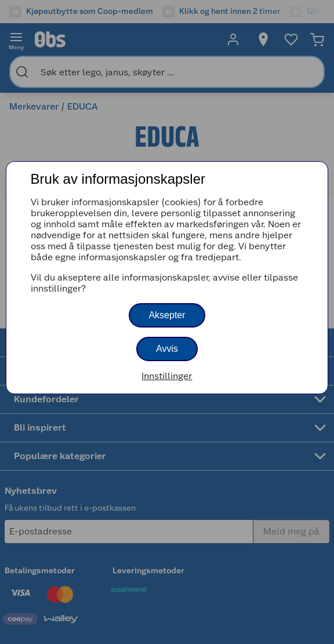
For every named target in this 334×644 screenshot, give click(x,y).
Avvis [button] (167, 349)
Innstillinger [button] (167, 376)
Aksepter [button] (167, 315)
